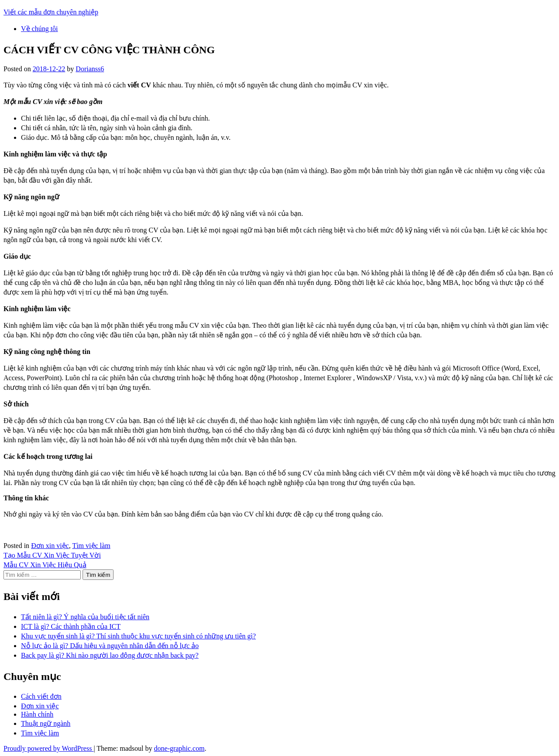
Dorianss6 (90, 69)
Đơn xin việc (50, 546)
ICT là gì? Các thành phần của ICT (71, 626)
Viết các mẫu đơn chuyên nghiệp (51, 12)
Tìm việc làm (91, 546)
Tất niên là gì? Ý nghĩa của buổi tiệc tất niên (85, 617)
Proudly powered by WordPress (48, 748)
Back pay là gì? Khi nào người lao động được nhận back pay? (110, 655)
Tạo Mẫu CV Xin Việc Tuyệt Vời (52, 555)
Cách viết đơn (41, 696)
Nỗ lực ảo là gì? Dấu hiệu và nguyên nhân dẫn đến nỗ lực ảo (110, 646)
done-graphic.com (179, 748)
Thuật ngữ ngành (46, 723)
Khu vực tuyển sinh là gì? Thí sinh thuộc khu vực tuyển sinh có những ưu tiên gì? (138, 636)
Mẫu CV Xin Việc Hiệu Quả (45, 565)
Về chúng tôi (40, 29)
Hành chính (37, 714)
